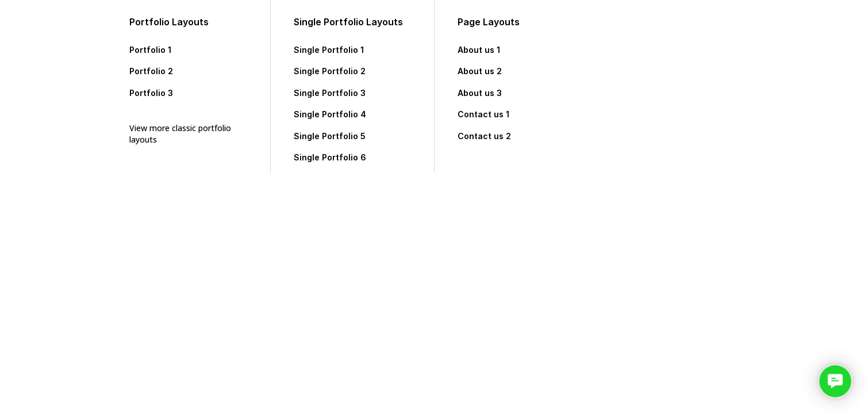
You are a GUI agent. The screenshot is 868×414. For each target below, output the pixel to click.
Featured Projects (666, 120)
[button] (835, 381)
